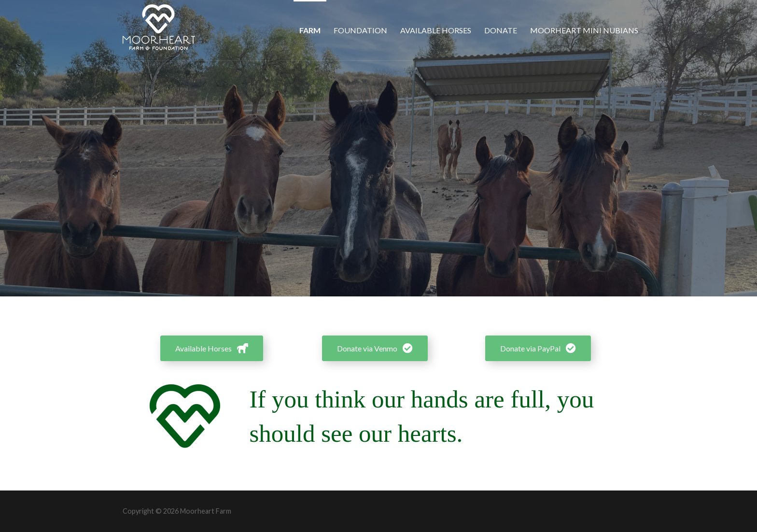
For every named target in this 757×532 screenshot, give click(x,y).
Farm (310, 30)
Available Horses (436, 30)
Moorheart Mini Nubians (584, 30)
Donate (501, 30)
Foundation (360, 30)
